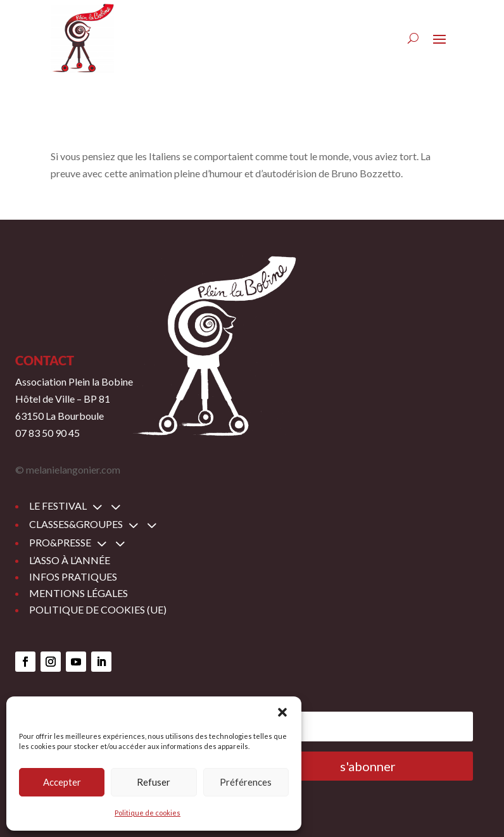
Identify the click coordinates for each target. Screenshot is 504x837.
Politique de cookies (148, 813)
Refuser (154, 782)
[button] (282, 712)
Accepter (62, 782)
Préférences (246, 782)
